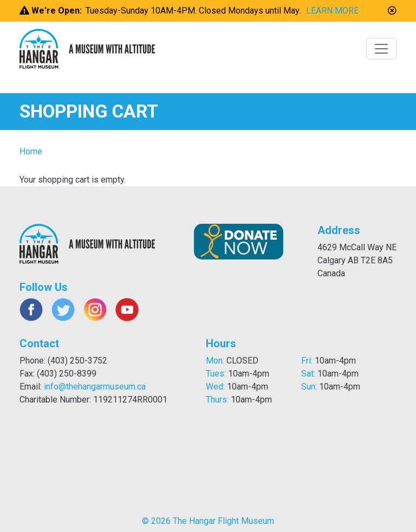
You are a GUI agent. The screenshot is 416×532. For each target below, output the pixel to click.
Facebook (31, 310)
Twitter (63, 310)
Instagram (95, 310)
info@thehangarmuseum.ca (95, 387)
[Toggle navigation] (381, 49)
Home (31, 151)
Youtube (127, 310)
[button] (392, 11)
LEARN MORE (332, 11)
